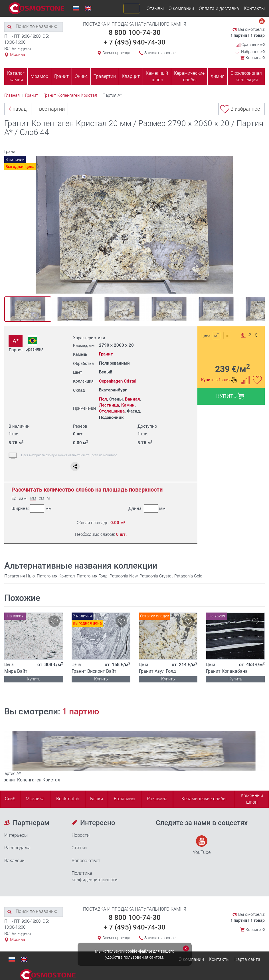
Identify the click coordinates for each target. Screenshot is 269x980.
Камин (128, 405)
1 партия (239, 35)
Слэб (10, 799)
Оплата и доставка (219, 8)
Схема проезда (116, 53)
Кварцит (131, 76)
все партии (52, 109)
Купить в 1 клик (219, 380)
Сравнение (250, 45)
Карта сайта (247, 959)
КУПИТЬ (230, 396)
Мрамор (39, 76)
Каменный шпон (157, 76)
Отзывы (155, 8)
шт (227, 336)
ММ (33, 499)
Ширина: (32, 509)
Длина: (147, 509)
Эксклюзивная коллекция (246, 76)
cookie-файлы (139, 951)
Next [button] (259, 227)
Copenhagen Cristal (118, 381)
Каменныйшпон (252, 799)
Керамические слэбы (189, 76)
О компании (181, 8)
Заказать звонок (160, 53)
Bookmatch (68, 799)
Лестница (109, 405)
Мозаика (35, 799)
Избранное (253, 52)
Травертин (105, 76)
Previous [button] (10, 227)
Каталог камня (16, 76)
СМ (41, 499)
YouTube (202, 845)
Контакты (254, 8)
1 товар (258, 35)
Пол (103, 399)
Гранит (61, 76)
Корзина (255, 58)
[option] (134, 225)
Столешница (112, 411)
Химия (218, 76)
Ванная (132, 399)
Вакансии (14, 861)
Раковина (157, 799)
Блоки (97, 799)
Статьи (79, 848)
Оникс (81, 76)
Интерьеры (16, 835)
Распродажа (17, 848)
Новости (81, 835)
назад (16, 109)
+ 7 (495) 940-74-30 (134, 42)
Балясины (125, 799)
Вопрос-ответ (86, 861)
